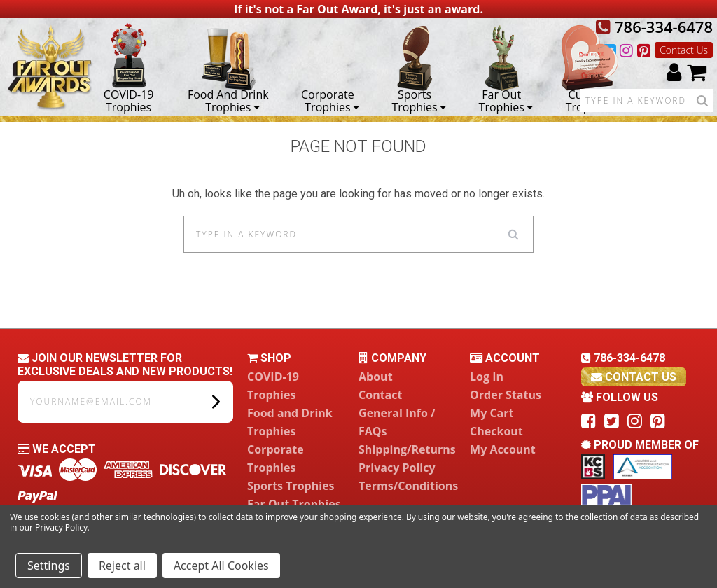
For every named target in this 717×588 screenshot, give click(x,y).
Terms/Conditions (408, 486)
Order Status (506, 395)
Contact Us (684, 50)
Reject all (122, 566)
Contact (380, 395)
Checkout (496, 431)
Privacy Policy (397, 468)
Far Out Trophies (506, 100)
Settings (49, 566)
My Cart (492, 413)
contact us (634, 377)
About (376, 377)
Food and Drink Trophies (228, 100)
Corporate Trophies (330, 100)
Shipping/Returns (407, 449)
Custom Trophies (589, 100)
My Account (503, 449)
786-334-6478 (654, 27)
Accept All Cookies (221, 566)
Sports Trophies (418, 100)
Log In (487, 377)
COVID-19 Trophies (129, 100)
